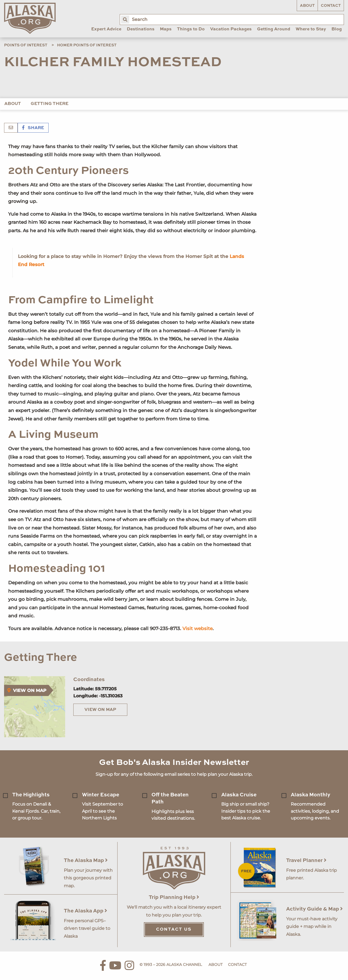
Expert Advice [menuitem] (106, 29)
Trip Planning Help (174, 897)
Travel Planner (306, 861)
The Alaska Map (86, 861)
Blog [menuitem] (337, 29)
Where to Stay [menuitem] (311, 29)
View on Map (100, 710)
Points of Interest (26, 45)
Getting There (50, 104)
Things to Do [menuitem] (191, 29)
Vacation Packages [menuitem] (231, 29)
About (307, 6)
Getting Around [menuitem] (274, 29)
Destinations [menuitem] (141, 29)
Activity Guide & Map (314, 909)
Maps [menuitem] (166, 29)
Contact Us (174, 930)
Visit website (197, 628)
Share (33, 128)
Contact (331, 6)
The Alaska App (86, 911)
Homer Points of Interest (87, 45)
